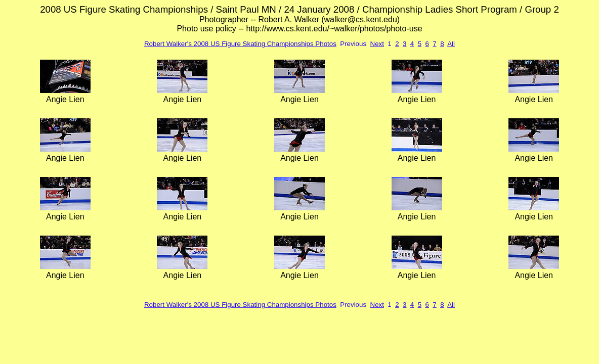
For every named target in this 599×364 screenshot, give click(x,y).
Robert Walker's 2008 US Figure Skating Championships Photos (240, 44)
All (451, 44)
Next (377, 44)
